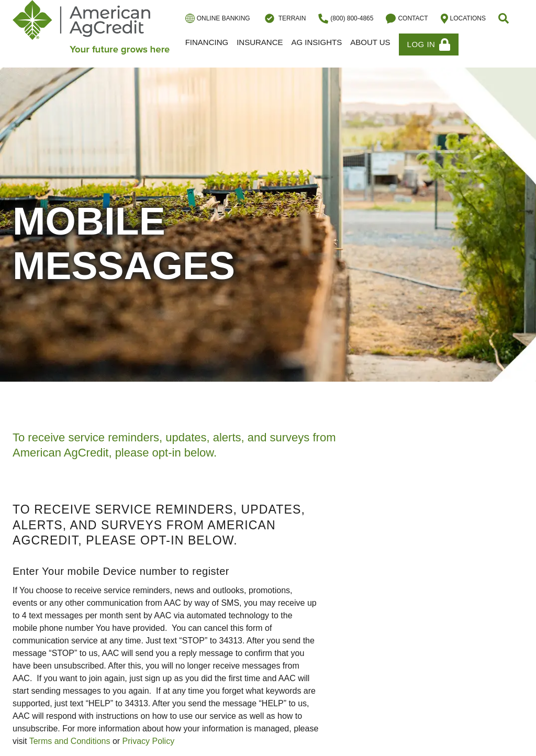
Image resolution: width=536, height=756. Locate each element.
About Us (370, 42)
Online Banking (218, 18)
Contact (407, 19)
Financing (207, 42)
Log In (429, 45)
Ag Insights (317, 42)
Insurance (260, 42)
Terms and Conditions (70, 741)
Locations (463, 19)
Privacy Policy (149, 741)
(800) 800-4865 (346, 19)
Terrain (284, 18)
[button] (505, 18)
